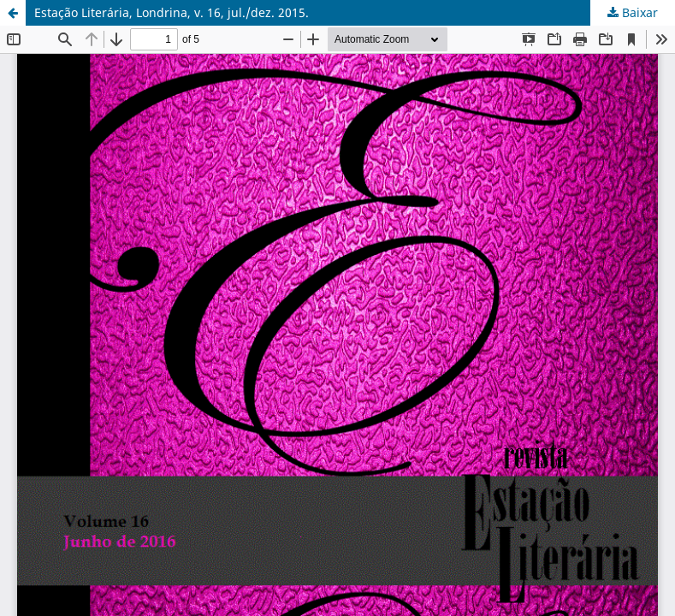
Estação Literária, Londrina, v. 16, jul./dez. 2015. (172, 12)
